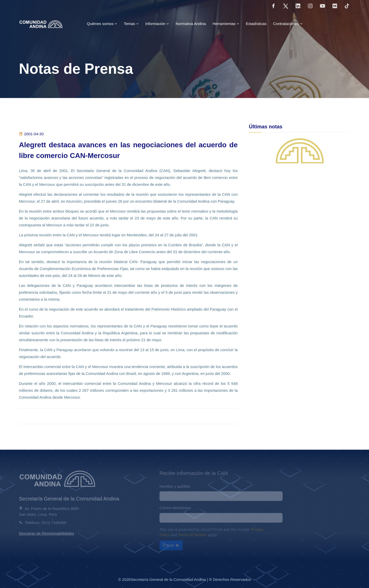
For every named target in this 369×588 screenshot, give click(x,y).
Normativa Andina (191, 24)
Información (157, 24)
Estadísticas (256, 24)
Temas (131, 24)
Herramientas (226, 24)
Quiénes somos (102, 24)
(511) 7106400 (54, 523)
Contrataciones (288, 24)
